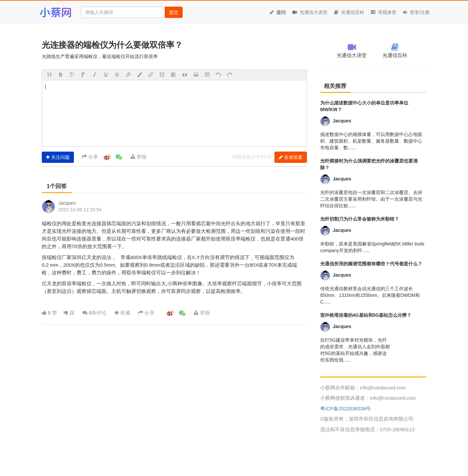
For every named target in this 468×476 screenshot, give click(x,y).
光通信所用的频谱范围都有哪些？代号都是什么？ (371, 264)
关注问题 (58, 157)
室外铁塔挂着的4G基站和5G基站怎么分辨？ (366, 315)
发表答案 (291, 157)
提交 (174, 12)
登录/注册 (416, 12)
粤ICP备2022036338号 (346, 408)
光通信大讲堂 (310, 12)
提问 (278, 12)
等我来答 (384, 12)
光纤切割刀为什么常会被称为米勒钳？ (360, 219)
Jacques (67, 203)
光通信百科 (349, 12)
